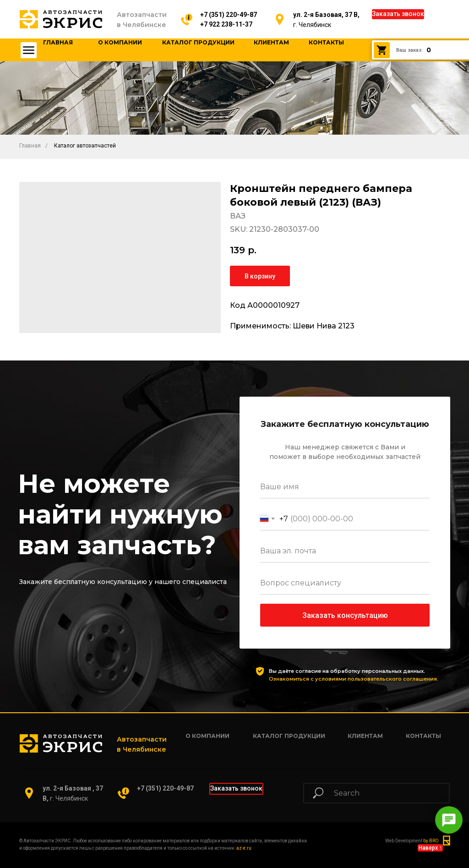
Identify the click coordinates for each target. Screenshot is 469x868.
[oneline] (345, 583)
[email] (345, 551)
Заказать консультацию (345, 615)
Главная (30, 146)
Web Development (412, 841)
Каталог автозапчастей (85, 146)
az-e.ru (244, 848)
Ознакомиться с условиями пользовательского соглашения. (354, 679)
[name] (345, 487)
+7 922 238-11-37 (226, 24)
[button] (398, 14)
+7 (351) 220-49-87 (229, 15)
